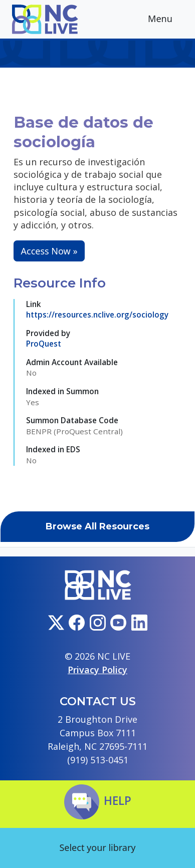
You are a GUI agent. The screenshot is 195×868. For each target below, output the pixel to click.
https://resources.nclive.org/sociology (97, 315)
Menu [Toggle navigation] (168, 20)
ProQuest (44, 344)
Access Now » (49, 251)
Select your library (97, 847)
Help (98, 801)
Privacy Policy (97, 670)
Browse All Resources (97, 526)
